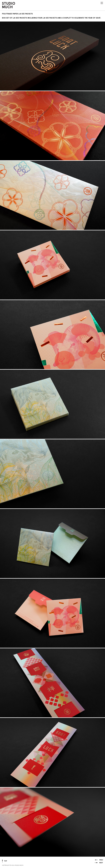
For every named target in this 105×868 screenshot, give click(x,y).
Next (101, 863)
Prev (101, 860)
